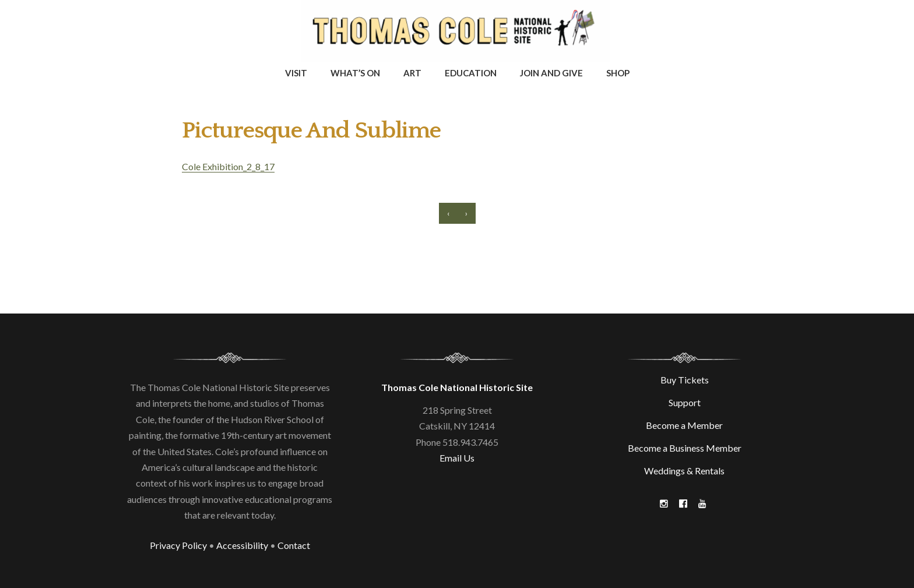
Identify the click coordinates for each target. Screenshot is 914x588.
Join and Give (551, 73)
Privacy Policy (178, 545)
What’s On (355, 73)
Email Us (457, 458)
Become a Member (684, 425)
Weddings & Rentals (684, 471)
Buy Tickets (685, 380)
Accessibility (242, 545)
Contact (294, 545)
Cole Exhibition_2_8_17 (228, 166)
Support (685, 402)
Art (412, 73)
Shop (618, 73)
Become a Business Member (685, 448)
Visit (296, 73)
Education (471, 73)
